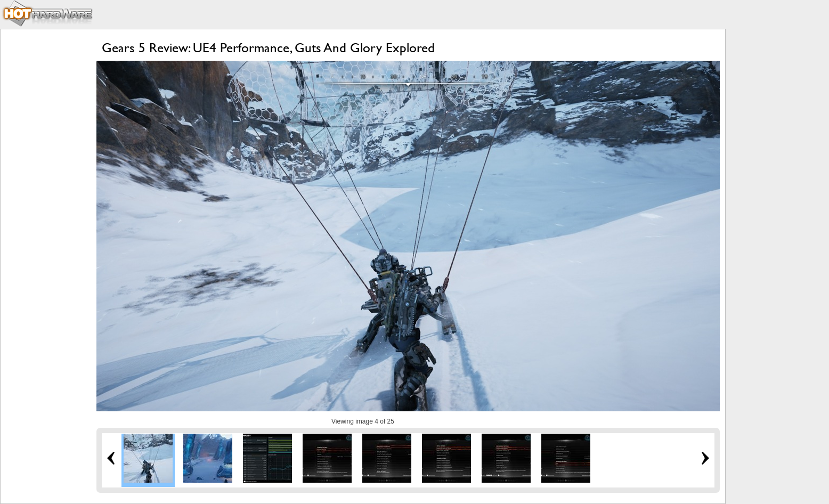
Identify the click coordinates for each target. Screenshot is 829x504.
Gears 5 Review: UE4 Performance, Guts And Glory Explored (268, 48)
